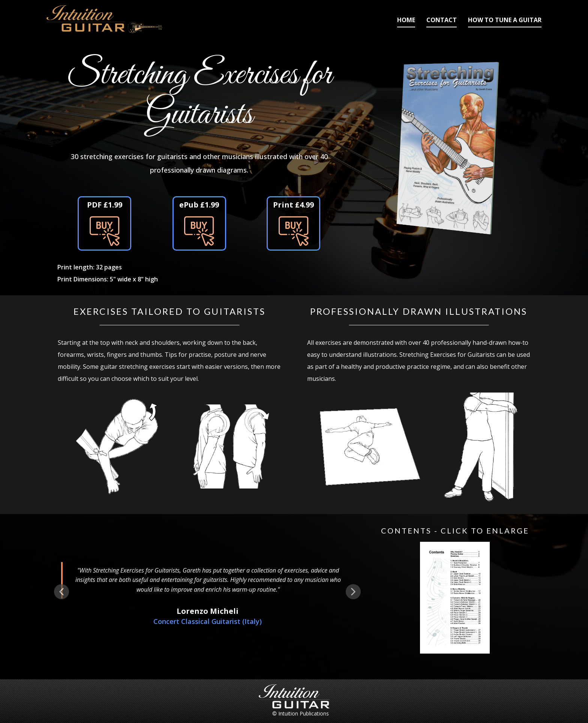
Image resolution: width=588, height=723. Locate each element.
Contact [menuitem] (442, 20)
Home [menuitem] (406, 20)
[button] (61, 592)
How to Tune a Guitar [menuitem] (505, 20)
